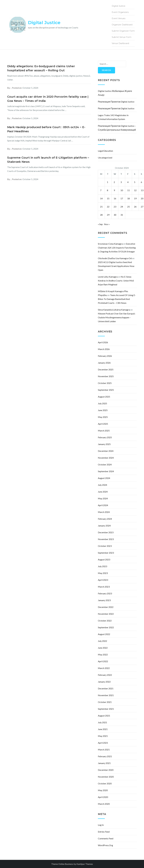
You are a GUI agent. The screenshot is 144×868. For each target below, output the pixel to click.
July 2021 (102, 722)
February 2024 (105, 519)
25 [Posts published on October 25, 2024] (128, 207)
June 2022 (103, 648)
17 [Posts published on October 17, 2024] (122, 198)
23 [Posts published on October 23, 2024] (115, 207)
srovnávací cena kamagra (110, 244)
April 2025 (103, 424)
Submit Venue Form (122, 37)
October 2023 (105, 546)
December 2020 (106, 770)
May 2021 (103, 736)
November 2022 (106, 614)
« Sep (100, 224)
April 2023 (103, 580)
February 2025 (105, 437)
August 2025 (104, 397)
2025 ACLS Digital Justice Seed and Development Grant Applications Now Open (116, 266)
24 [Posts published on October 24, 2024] (122, 207)
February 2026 (105, 356)
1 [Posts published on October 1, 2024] (108, 182)
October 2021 (105, 702)
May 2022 (103, 654)
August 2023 (104, 559)
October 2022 (105, 621)
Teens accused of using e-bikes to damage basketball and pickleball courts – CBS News (117, 299)
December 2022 (106, 607)
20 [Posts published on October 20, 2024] (142, 198)
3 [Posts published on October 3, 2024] (121, 182)
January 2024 (104, 526)
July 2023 (102, 566)
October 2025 (105, 383)
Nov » (107, 224)
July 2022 (102, 641)
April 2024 (103, 505)
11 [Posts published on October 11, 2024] (128, 190)
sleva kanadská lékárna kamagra (114, 310)
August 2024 (104, 478)
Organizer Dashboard (122, 25)
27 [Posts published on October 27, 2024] (142, 207)
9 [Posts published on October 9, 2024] (114, 190)
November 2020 (106, 777)
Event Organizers (120, 12)
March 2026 (104, 349)
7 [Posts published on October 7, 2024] (101, 190)
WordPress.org (105, 845)
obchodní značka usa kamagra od (115, 258)
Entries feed (104, 832)
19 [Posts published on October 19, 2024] (135, 198)
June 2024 (103, 492)
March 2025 (104, 431)
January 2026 (104, 363)
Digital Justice (44, 23)
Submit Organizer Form (123, 31)
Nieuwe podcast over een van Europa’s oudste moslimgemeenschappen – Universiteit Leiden (117, 317)
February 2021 (105, 756)
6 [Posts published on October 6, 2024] (141, 182)
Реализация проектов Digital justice (116, 102)
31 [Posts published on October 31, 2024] (122, 215)
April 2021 (103, 743)
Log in (101, 825)
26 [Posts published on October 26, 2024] (135, 207)
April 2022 (103, 661)
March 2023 (104, 587)
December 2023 (106, 532)
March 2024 (104, 512)
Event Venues (119, 18)
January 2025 (104, 444)
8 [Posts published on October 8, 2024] (108, 190)
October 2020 (105, 783)
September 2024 (106, 471)
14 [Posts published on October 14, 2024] (101, 198)
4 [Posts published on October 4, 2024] (128, 182)
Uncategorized (105, 158)
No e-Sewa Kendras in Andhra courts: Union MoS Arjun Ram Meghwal (116, 281)
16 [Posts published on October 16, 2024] (115, 198)
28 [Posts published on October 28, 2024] (101, 215)
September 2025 (106, 390)
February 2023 (105, 593)
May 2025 (103, 417)
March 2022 (104, 668)
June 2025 (103, 410)
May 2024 (103, 498)
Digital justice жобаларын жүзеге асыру (115, 93)
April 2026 (103, 342)
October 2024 (105, 464)
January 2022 (104, 682)
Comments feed (106, 838)
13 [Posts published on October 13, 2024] (142, 190)
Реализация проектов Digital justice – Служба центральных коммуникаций (117, 128)
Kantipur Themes (85, 864)
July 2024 (102, 485)
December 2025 (106, 369)
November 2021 (106, 695)
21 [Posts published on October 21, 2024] (101, 207)
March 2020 (104, 804)
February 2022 (105, 675)
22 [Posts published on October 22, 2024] (108, 207)
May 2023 (103, 573)
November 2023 (106, 539)
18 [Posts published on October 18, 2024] (128, 198)
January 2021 (104, 763)
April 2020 (103, 797)
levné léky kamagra (108, 277)
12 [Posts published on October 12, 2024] (135, 190)
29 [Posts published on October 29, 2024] (108, 215)
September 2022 (106, 627)
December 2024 (106, 451)
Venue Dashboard (120, 43)
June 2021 (103, 729)
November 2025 (106, 376)
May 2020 (103, 790)
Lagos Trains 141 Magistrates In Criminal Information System (113, 117)
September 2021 (106, 709)
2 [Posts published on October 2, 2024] (114, 182)
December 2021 (106, 688)
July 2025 (102, 403)
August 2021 (104, 716)
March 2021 (104, 750)
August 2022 (104, 634)
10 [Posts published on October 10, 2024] (122, 190)
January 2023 (104, 600)
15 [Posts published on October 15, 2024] (108, 198)
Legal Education (105, 151)
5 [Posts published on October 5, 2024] (135, 182)
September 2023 (106, 553)
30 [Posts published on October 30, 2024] (115, 215)
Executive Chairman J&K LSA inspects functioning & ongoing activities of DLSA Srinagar (117, 248)
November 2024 (106, 458)
